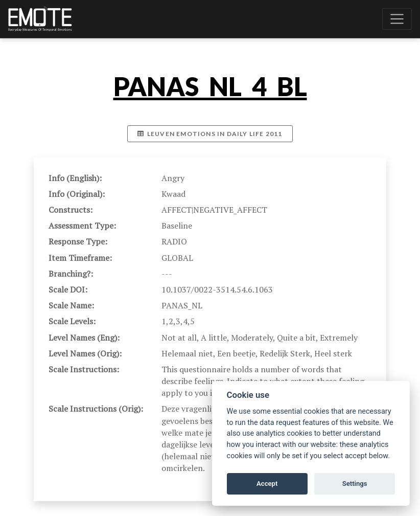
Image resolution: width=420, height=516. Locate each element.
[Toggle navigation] (397, 19)
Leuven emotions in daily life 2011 (210, 134)
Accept (267, 484)
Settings (355, 484)
